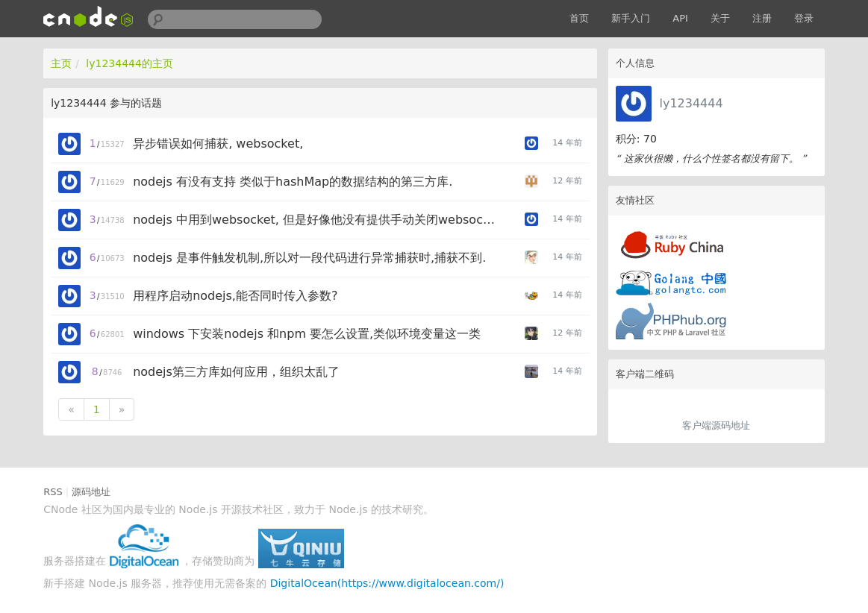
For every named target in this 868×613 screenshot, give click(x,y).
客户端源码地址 (716, 425)
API (680, 18)
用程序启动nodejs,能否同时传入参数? (235, 296)
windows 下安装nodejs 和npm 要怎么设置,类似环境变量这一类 (307, 334)
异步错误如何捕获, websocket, (218, 144)
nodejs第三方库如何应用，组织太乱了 (236, 372)
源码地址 (91, 492)
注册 (762, 18)
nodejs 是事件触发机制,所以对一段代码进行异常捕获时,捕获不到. (309, 258)
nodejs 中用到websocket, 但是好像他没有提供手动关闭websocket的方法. (316, 220)
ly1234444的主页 (129, 63)
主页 (61, 63)
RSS (53, 492)
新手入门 (631, 18)
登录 (804, 18)
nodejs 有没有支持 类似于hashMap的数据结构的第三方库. (293, 182)
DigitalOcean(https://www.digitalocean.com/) (387, 583)
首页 (579, 18)
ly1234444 (691, 103)
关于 (720, 18)
